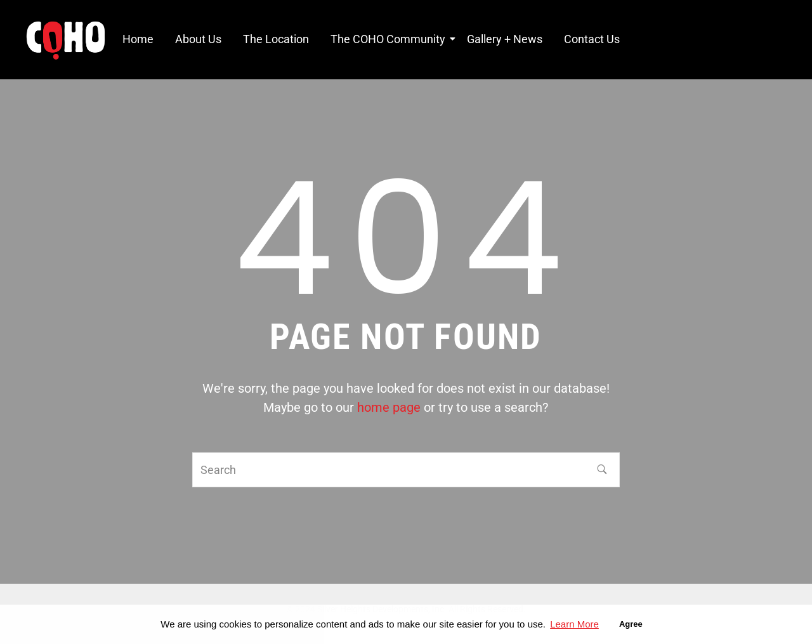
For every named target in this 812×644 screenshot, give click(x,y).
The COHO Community (390, 39)
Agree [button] (631, 624)
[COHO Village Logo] (65, 41)
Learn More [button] (574, 624)
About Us (198, 39)
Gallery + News (505, 39)
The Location (276, 39)
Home (138, 39)
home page (389, 407)
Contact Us (592, 39)
